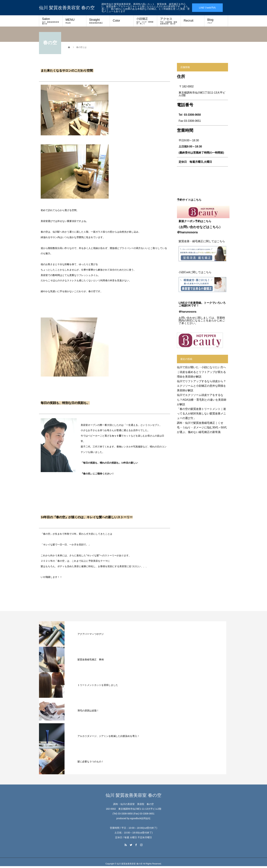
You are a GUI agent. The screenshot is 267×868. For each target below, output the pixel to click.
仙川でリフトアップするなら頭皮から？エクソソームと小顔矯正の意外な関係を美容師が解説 (201, 386)
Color (116, 21)
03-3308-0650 (192, 115)
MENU (74, 21)
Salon (51, 21)
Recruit (189, 21)
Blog (216, 21)
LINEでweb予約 (207, 8)
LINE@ (183, 303)
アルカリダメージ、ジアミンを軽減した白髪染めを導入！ (108, 736)
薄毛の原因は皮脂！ (88, 711)
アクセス (169, 21)
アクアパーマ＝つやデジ (91, 634)
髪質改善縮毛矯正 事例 (91, 660)
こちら (214, 227)
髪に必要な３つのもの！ (91, 762)
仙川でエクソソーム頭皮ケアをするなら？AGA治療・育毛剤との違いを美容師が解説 (202, 400)
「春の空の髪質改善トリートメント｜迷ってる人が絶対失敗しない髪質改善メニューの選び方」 (201, 414)
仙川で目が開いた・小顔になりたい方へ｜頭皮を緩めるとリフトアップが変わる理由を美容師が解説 (201, 372)
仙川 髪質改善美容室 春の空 (67, 8)
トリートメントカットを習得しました (98, 685)
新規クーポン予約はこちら (195, 221)
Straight (98, 21)
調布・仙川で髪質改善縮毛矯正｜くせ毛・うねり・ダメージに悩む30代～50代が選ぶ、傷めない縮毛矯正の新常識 (202, 427)
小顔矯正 (145, 21)
